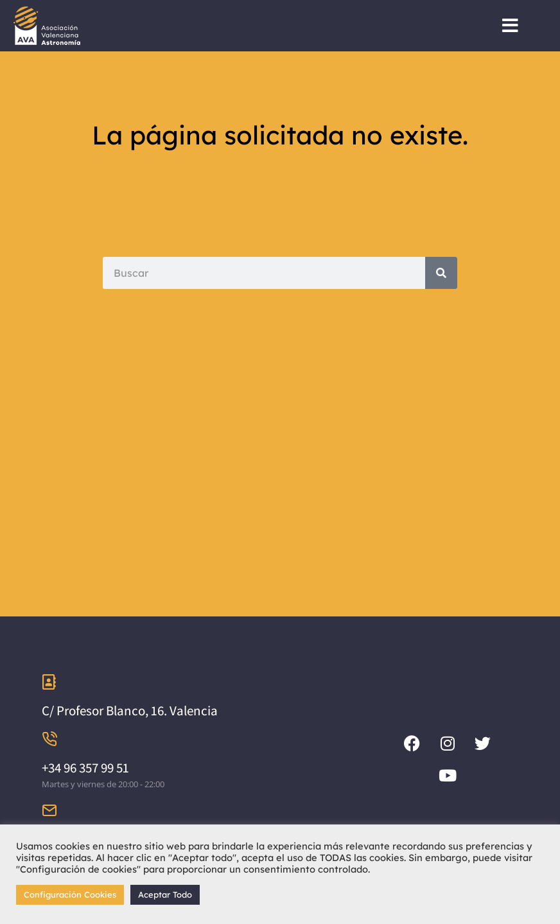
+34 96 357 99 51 (85, 768)
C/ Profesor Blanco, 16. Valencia (130, 710)
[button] (510, 26)
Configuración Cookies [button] (70, 894)
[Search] (441, 273)
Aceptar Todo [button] (165, 894)
